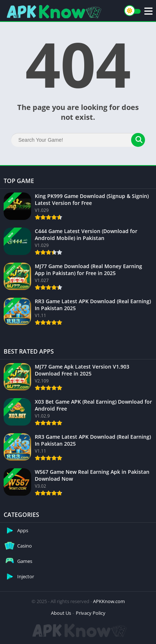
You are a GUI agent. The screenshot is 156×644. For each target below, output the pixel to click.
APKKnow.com (109, 601)
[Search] (78, 140)
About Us (61, 613)
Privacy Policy (91, 613)
